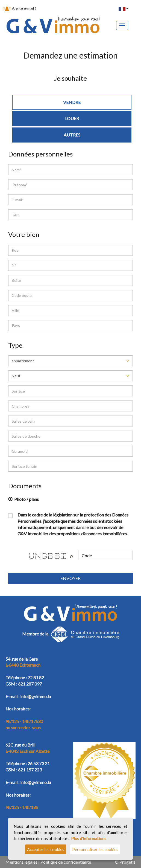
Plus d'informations (89, 838)
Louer (72, 118)
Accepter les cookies (46, 849)
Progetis (127, 862)
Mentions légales (21, 862)
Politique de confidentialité (66, 862)
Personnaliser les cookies (95, 849)
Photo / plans (23, 499)
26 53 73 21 (39, 763)
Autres (72, 135)
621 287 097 (30, 684)
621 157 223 (30, 770)
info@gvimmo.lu (36, 696)
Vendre (72, 102)
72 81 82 (36, 677)
